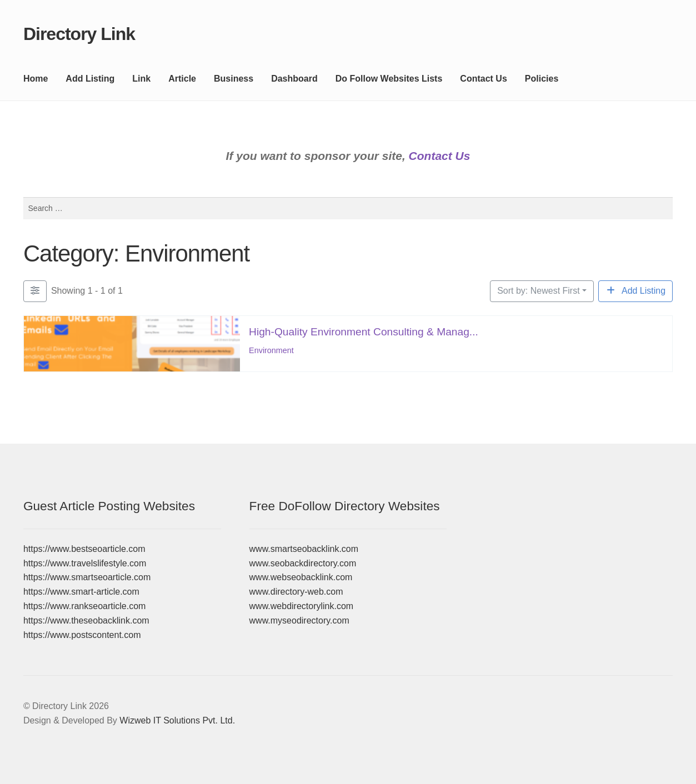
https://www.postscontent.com (82, 635)
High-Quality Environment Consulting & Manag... (364, 331)
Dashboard (294, 79)
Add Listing (90, 79)
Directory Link (79, 34)
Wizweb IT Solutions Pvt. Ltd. (177, 720)
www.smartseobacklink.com (304, 549)
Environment (271, 350)
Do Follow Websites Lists (389, 79)
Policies (542, 79)
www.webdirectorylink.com (302, 606)
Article (182, 79)
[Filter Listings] (35, 291)
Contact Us (483, 79)
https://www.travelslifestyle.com (85, 563)
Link (141, 79)
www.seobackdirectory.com (303, 563)
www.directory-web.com (296, 592)
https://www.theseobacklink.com (86, 620)
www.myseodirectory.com (299, 620)
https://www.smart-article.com (81, 592)
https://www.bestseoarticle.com (84, 549)
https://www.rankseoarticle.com (85, 606)
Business (234, 79)
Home (36, 79)
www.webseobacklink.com (301, 577)
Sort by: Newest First (538, 291)
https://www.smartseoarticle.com (87, 577)
